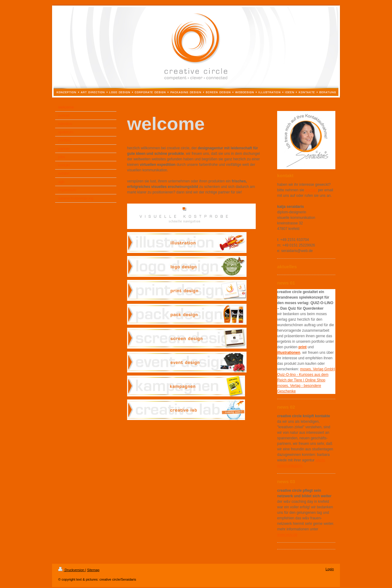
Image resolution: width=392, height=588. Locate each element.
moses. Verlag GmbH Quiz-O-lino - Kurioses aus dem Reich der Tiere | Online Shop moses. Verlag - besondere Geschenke (306, 380)
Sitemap (93, 570)
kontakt (311, 190)
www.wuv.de (287, 535)
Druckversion (72, 570)
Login (330, 569)
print (302, 347)
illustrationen (289, 353)
